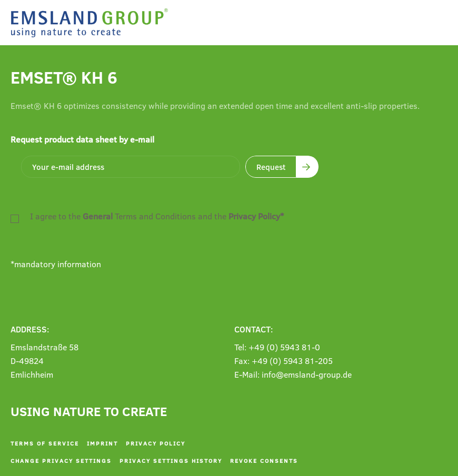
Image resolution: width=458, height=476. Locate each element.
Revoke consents (264, 460)
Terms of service (45, 443)
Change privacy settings (61, 460)
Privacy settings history (171, 460)
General (98, 216)
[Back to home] (92, 23)
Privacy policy (156, 443)
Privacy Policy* (256, 216)
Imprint (102, 443)
